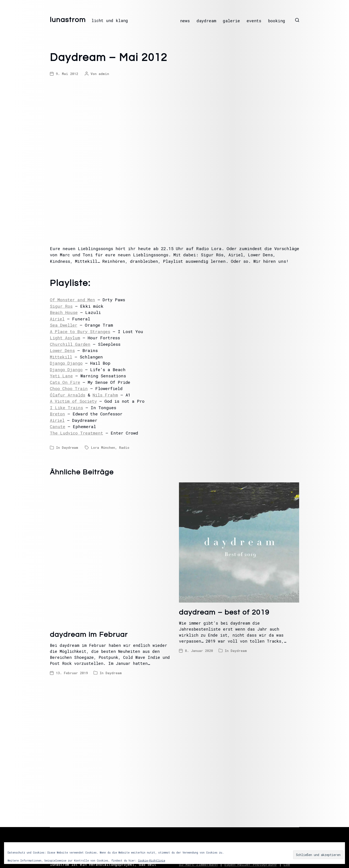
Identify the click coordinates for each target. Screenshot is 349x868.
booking (277, 21)
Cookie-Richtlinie (152, 860)
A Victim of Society (73, 401)
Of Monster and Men (72, 300)
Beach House (64, 312)
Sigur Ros (61, 306)
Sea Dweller (64, 325)
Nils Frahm (105, 395)
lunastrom (68, 20)
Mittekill (61, 357)
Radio (124, 447)
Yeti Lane (61, 376)
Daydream (70, 447)
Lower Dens (62, 350)
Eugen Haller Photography (251, 864)
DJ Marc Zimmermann (198, 864)
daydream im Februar (89, 635)
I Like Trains (66, 408)
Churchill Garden (70, 344)
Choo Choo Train (69, 388)
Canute (58, 426)
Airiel (57, 319)
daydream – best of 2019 (224, 612)
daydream (206, 21)
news (185, 21)
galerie (231, 21)
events (254, 21)
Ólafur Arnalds (68, 395)
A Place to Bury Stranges (80, 331)
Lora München (103, 447)
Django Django (66, 363)
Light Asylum (65, 338)
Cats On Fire (65, 382)
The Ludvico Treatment (76, 433)
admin (104, 74)
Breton (57, 414)
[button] (297, 20)
